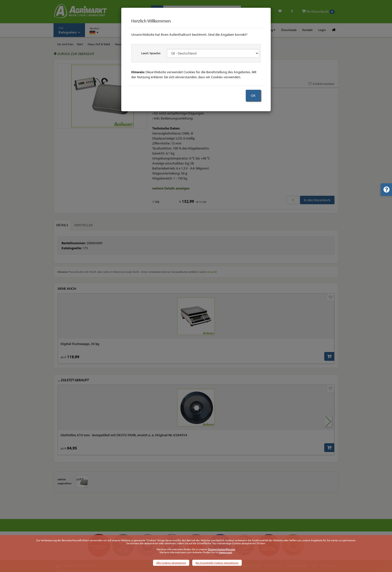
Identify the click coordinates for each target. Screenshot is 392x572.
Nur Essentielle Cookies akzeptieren (217, 563)
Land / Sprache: (151, 53)
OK (253, 95)
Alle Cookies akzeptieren (171, 563)
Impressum (225, 552)
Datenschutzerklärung (221, 549)
